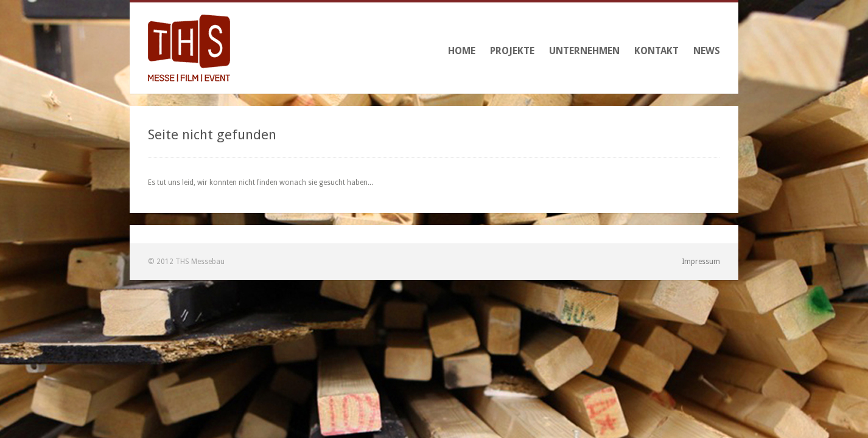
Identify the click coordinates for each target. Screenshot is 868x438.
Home (462, 51)
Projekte (512, 51)
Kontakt (656, 51)
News (707, 51)
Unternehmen (584, 51)
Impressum (701, 262)
